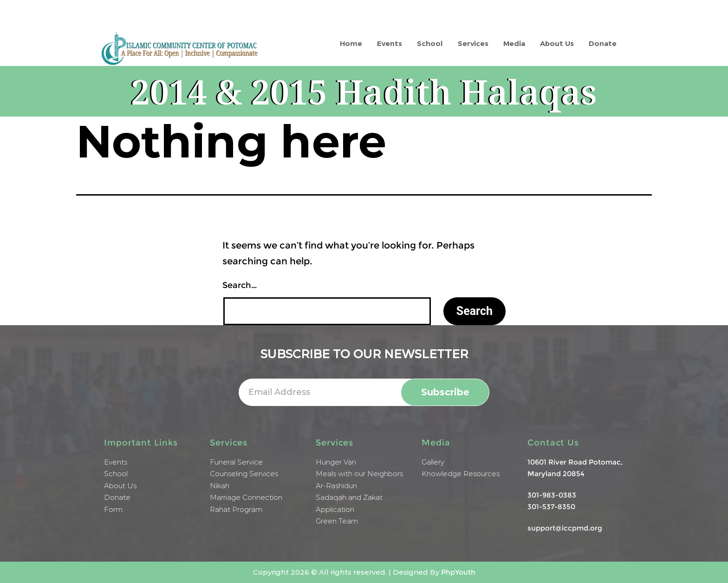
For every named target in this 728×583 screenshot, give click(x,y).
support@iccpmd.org (565, 528)
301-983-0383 (552, 495)
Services (473, 43)
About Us (557, 43)
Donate (603, 43)
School (430, 43)
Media (514, 43)
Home (351, 43)
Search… (240, 285)
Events (390, 43)
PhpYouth (458, 572)
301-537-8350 (551, 507)
